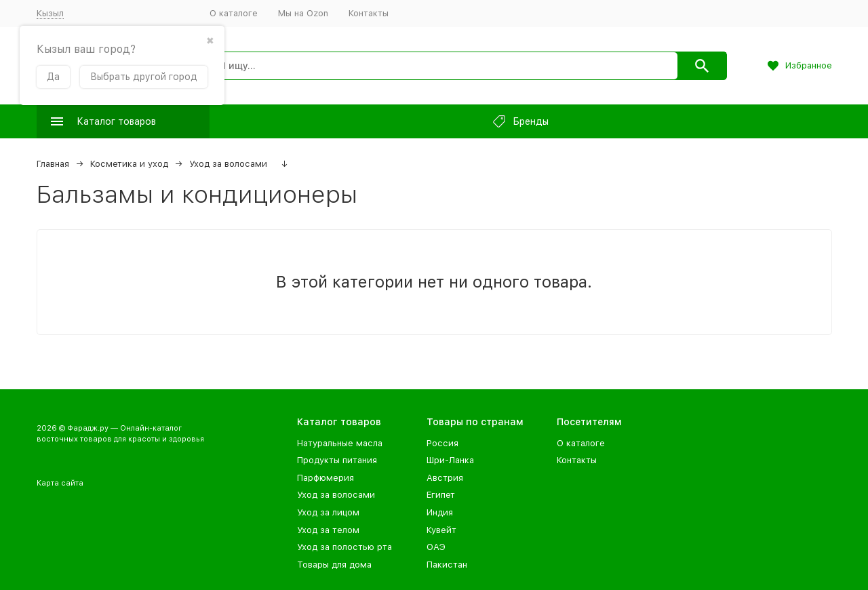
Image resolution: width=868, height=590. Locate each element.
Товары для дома (334, 565)
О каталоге (234, 13)
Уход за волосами (228, 164)
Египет (441, 495)
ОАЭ (436, 547)
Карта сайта (60, 483)
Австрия (445, 478)
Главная (53, 164)
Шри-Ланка (450, 460)
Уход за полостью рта (344, 547)
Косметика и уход (129, 164)
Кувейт (441, 530)
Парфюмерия (325, 478)
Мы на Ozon (303, 13)
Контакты (369, 13)
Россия (442, 443)
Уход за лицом (328, 512)
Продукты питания (337, 460)
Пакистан (447, 565)
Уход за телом (328, 530)
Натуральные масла (340, 443)
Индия (440, 512)
